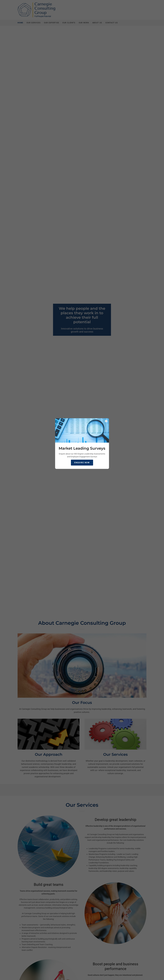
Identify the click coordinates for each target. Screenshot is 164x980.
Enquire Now (82, 463)
